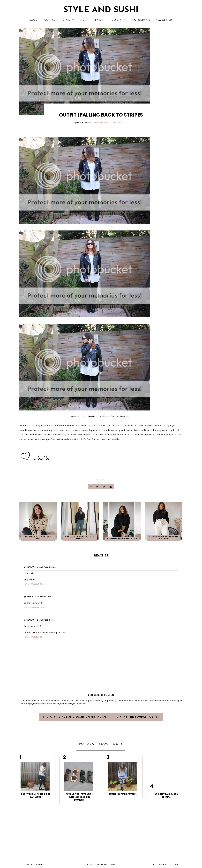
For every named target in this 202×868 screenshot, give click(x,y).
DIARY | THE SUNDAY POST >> (138, 717)
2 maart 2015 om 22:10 (47, 620)
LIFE (82, 20)
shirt (98, 416)
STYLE (67, 20)
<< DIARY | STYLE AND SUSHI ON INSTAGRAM (76, 717)
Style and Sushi (101, 10)
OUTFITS (101, 479)
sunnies (128, 416)
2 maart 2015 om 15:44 (47, 567)
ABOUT (35, 20)
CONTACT (51, 20)
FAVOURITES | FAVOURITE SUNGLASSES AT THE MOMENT (79, 797)
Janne (28, 597)
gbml (176, 865)
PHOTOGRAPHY (141, 20)
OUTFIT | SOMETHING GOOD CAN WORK (36, 795)
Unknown (30, 567)
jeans (108, 416)
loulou (32, 580)
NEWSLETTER (164, 20)
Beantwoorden (34, 584)
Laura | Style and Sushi (98, 123)
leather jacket (82, 416)
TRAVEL (98, 20)
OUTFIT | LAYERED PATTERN (123, 794)
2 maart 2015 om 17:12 (42, 597)
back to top (36, 865)
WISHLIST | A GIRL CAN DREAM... (166, 795)
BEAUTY (117, 20)
